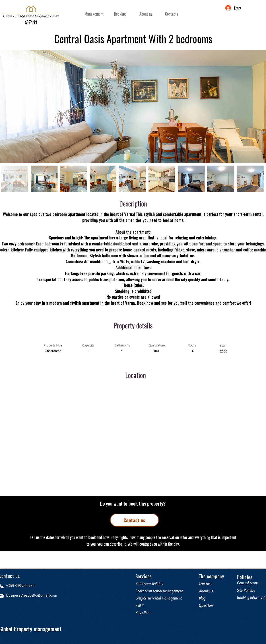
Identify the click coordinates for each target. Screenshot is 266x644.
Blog (202, 598)
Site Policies (246, 590)
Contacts (206, 584)
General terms (248, 583)
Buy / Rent (143, 613)
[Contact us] (134, 520)
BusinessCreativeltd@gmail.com (32, 595)
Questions (207, 606)
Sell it (140, 606)
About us (206, 591)
